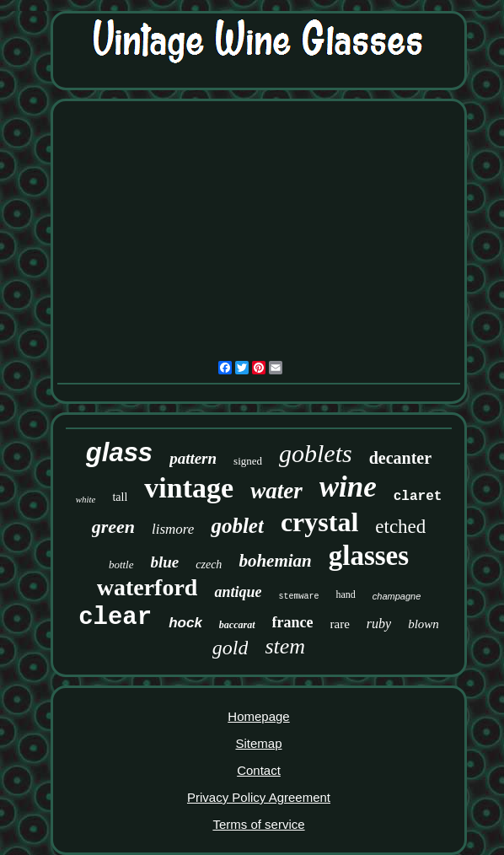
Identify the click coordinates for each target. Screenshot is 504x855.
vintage (189, 488)
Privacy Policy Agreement (259, 797)
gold (231, 648)
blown (424, 624)
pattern (193, 458)
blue (165, 562)
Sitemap (258, 743)
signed (248, 461)
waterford (147, 587)
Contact (259, 770)
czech (209, 565)
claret (418, 497)
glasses (369, 556)
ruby (379, 624)
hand (345, 594)
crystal (319, 522)
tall (120, 497)
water (276, 491)
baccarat (237, 625)
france (293, 622)
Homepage (258, 716)
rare (340, 624)
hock (185, 623)
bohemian (275, 561)
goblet (237, 526)
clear (115, 618)
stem (285, 646)
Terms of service (258, 824)
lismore (173, 529)
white (86, 499)
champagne (397, 596)
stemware (298, 597)
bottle (121, 565)
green (113, 527)
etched (400, 527)
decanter (400, 458)
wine (348, 487)
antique (238, 592)
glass (119, 452)
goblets (316, 453)
